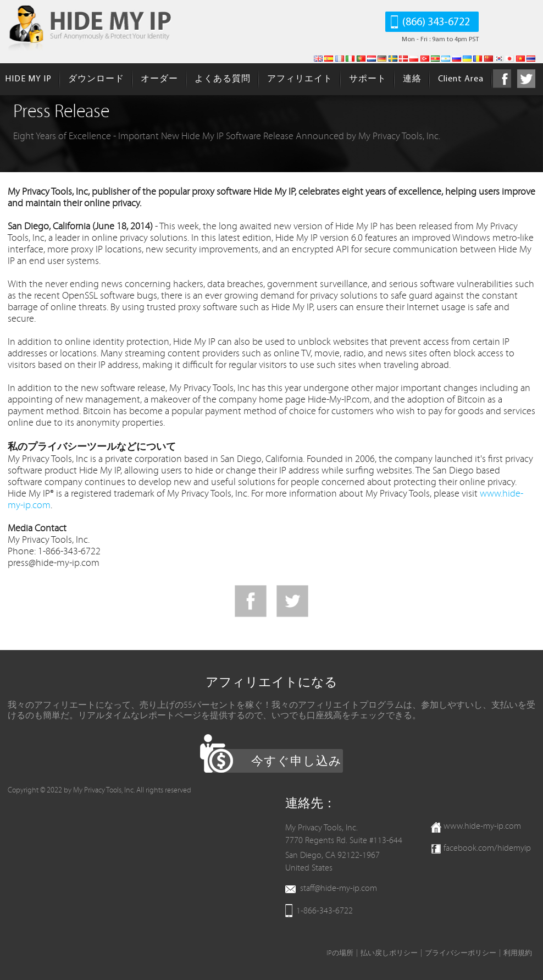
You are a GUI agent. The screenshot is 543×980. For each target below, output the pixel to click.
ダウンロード (96, 79)
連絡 (412, 79)
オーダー (159, 79)
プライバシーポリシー (461, 953)
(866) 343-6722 (436, 23)
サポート (368, 79)
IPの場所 (340, 953)
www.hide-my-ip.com (482, 826)
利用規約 (518, 953)
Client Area (461, 79)
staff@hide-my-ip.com (339, 888)
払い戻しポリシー (389, 953)
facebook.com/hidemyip (487, 848)
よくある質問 (223, 79)
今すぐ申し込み (297, 762)
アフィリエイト (300, 79)
